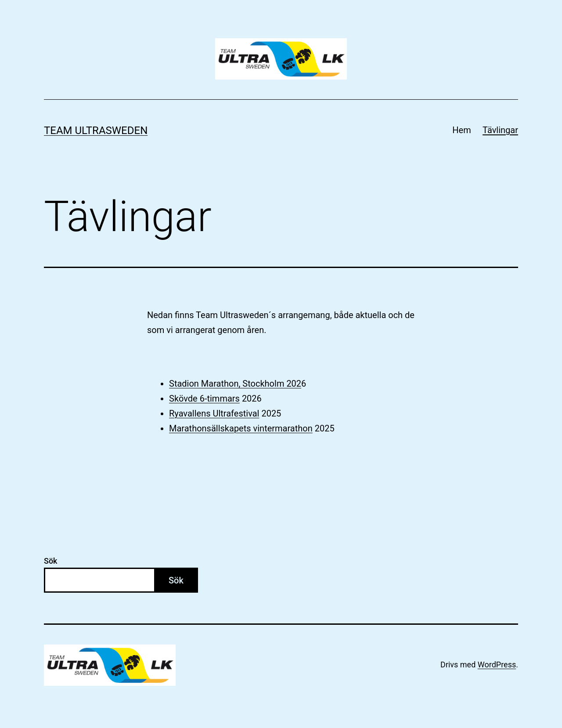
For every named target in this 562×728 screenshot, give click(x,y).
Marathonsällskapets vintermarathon (241, 428)
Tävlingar (500, 130)
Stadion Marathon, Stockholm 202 (235, 384)
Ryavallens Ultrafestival (214, 413)
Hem (461, 130)
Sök (51, 561)
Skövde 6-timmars (204, 398)
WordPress (497, 665)
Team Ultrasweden (96, 130)
